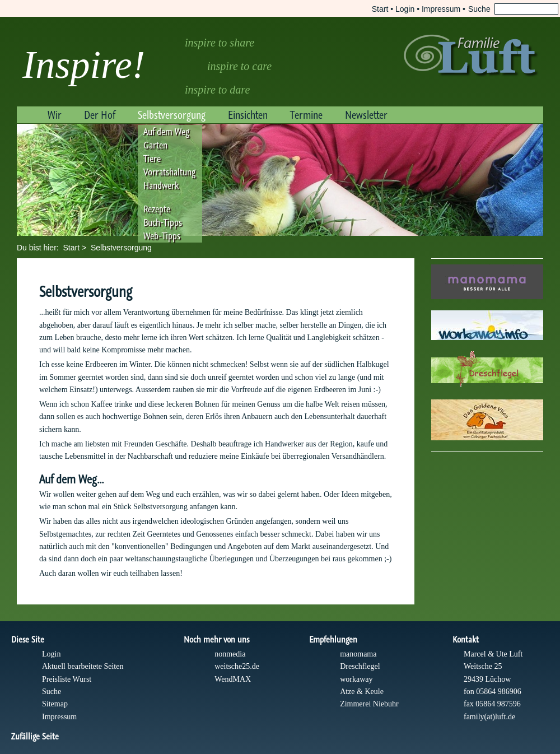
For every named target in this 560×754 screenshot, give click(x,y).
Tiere (152, 159)
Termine (306, 115)
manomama (358, 654)
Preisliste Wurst (67, 679)
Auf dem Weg (166, 132)
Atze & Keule (362, 692)
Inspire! (84, 65)
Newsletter (366, 115)
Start (380, 9)
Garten (155, 145)
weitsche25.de (237, 666)
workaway (356, 679)
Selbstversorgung (172, 115)
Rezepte (157, 209)
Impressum (441, 9)
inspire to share (220, 43)
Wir (55, 115)
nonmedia (230, 654)
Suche (52, 692)
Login (405, 9)
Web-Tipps (162, 236)
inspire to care (239, 66)
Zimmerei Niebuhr (369, 704)
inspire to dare (217, 90)
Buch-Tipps (163, 222)
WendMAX (233, 679)
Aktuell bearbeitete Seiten (83, 666)
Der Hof (100, 115)
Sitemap (55, 704)
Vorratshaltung (169, 172)
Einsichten (248, 115)
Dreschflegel (360, 666)
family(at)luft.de (489, 717)
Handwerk (161, 185)
